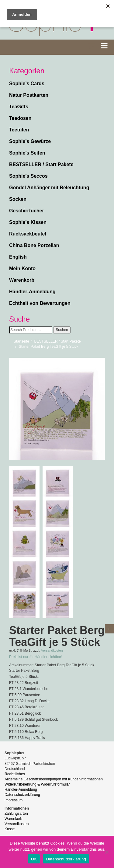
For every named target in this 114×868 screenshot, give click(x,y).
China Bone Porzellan (34, 245)
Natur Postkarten (29, 95)
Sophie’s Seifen (27, 153)
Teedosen (20, 118)
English (18, 257)
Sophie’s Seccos (28, 176)
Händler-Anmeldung (32, 292)
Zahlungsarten (16, 814)
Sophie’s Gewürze (30, 141)
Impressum (14, 800)
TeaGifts (19, 107)
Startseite (21, 341)
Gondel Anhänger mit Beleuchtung (49, 188)
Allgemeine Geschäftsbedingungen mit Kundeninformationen (54, 779)
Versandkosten (52, 650)
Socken (18, 199)
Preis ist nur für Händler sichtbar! (36, 657)
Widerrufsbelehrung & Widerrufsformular (37, 784)
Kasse (10, 829)
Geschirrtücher (27, 211)
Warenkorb (22, 280)
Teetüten (19, 130)
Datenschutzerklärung (22, 795)
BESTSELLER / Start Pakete (41, 164)
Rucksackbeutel (28, 234)
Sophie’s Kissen (28, 222)
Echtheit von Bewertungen (40, 303)
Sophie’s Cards (27, 84)
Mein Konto (22, 268)
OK (34, 859)
